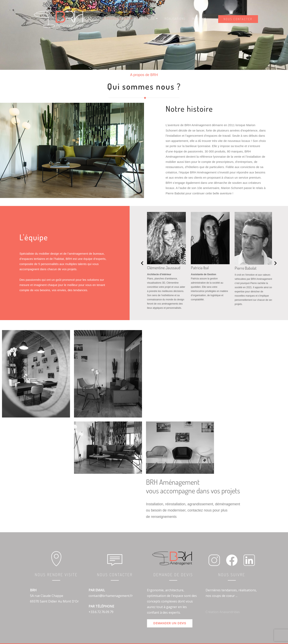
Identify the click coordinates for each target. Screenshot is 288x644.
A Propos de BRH (118, 19)
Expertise (148, 19)
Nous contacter (238, 19)
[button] (142, 263)
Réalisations (175, 19)
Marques (199, 19)
